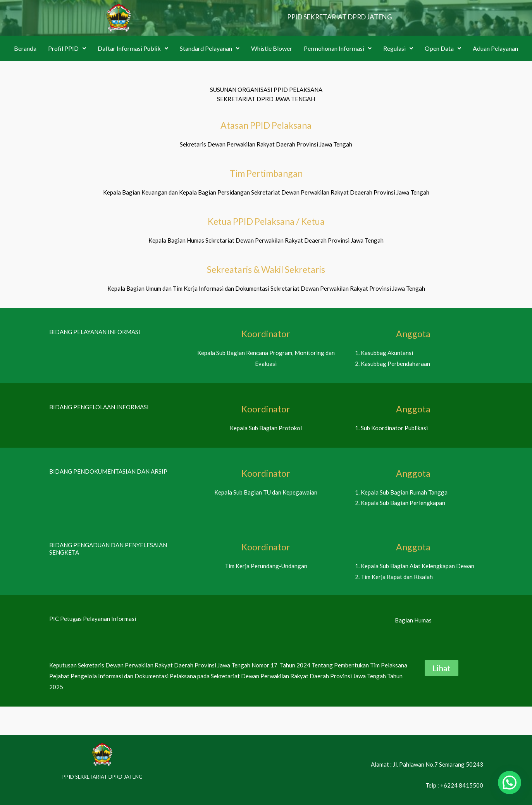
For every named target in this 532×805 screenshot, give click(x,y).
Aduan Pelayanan (495, 48)
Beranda (25, 48)
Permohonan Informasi (338, 48)
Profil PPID (67, 48)
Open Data (443, 48)
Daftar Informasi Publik (133, 48)
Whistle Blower (272, 48)
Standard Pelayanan (210, 48)
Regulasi (398, 48)
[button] (67, 48)
